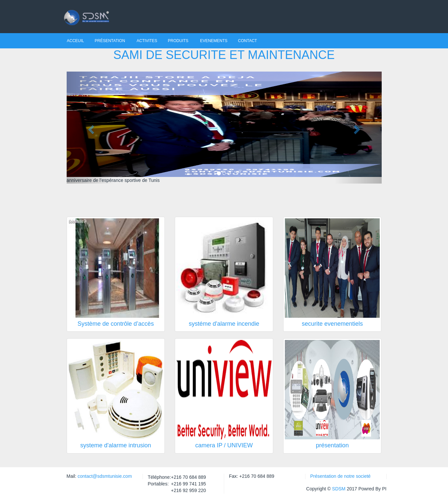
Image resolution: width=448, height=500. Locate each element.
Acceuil (76, 41)
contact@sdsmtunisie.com (104, 476)
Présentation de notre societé (341, 476)
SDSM (339, 489)
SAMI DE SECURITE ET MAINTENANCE (224, 55)
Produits (179, 41)
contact (248, 41)
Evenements (214, 41)
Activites (147, 41)
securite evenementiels (332, 324)
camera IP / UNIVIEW (224, 445)
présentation (332, 445)
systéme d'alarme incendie (224, 324)
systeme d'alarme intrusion (116, 445)
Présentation (111, 41)
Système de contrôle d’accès (116, 324)
